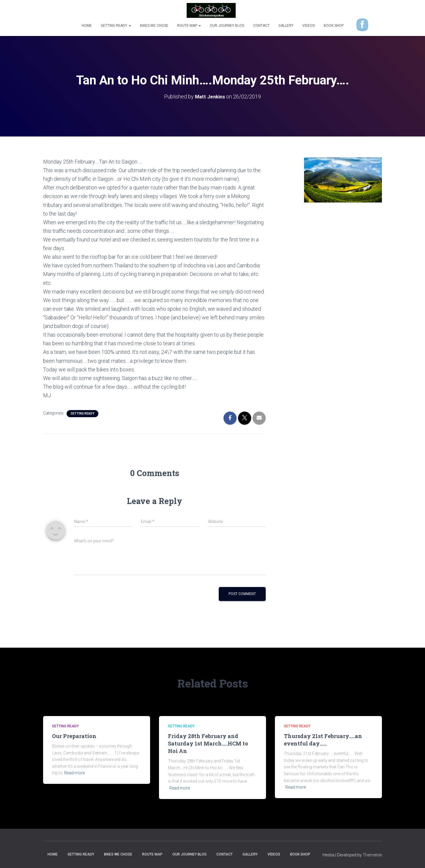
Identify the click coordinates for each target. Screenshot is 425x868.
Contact (261, 26)
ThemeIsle (372, 855)
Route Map (189, 26)
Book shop (334, 26)
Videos (308, 26)
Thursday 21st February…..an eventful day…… (323, 740)
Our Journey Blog (227, 26)
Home (87, 26)
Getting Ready (116, 26)
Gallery (286, 26)
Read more (74, 773)
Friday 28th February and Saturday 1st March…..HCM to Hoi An (208, 743)
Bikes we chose (154, 26)
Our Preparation (74, 736)
